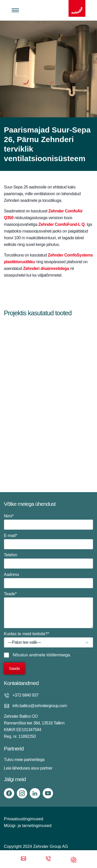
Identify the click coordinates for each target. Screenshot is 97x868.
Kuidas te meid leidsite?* (48, 640)
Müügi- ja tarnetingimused (28, 826)
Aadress (48, 580)
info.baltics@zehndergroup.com (40, 706)
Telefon (48, 561)
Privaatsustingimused (24, 819)
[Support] (73, 859)
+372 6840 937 (25, 695)
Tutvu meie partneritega (24, 760)
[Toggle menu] (15, 10)
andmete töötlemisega (50, 655)
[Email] (24, 859)
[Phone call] (48, 859)
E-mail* (48, 541)
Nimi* (48, 522)
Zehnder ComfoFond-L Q (61, 224)
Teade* (48, 610)
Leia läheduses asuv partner (28, 768)
